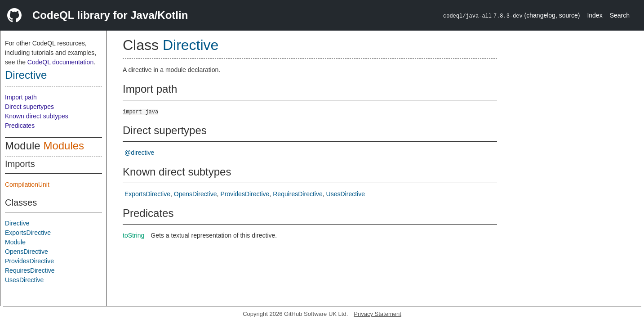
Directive (26, 75)
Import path (21, 97)
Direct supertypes (29, 107)
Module (15, 242)
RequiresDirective (30, 270)
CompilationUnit (27, 184)
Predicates (20, 126)
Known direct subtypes (37, 116)
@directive (139, 153)
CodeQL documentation (60, 62)
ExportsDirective (28, 233)
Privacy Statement (378, 314)
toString (133, 235)
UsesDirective (24, 280)
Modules (64, 146)
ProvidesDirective (29, 261)
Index (595, 15)
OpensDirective (27, 252)
